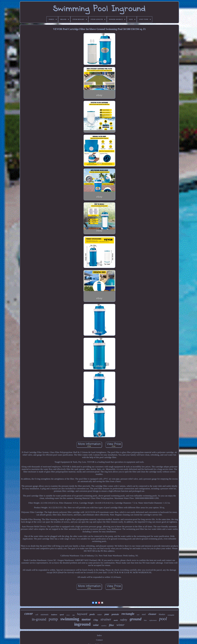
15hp (96, 620)
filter (111, 625)
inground (82, 624)
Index (99, 635)
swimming (70, 619)
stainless (104, 626)
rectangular (171, 615)
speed (62, 615)
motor (86, 619)
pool (163, 619)
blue (145, 620)
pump (53, 619)
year (107, 614)
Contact (99, 640)
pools (92, 614)
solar (96, 625)
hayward (82, 614)
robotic (68, 615)
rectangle (128, 614)
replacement (153, 620)
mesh (116, 620)
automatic (45, 614)
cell (37, 615)
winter (120, 625)
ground (136, 619)
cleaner (152, 614)
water (100, 614)
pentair (115, 614)
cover (29, 613)
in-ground (39, 619)
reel (138, 615)
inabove (54, 615)
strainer (106, 619)
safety (124, 620)
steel (144, 614)
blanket (162, 614)
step (73, 615)
